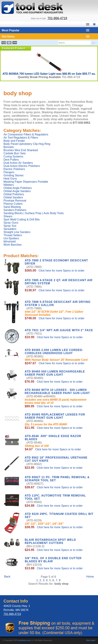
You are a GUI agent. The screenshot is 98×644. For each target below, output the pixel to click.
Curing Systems (13, 156)
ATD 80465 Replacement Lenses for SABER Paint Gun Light (55, 416)
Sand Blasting (12, 207)
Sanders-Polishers (15, 210)
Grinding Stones (14, 175)
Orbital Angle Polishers (18, 188)
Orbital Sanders (13, 197)
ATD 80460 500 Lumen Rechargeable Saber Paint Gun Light (55, 373)
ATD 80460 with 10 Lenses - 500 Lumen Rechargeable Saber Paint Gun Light (57, 391)
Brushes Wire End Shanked (21, 150)
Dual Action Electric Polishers (22, 166)
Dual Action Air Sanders (18, 163)
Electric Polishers (14, 169)
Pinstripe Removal (15, 201)
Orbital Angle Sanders (17, 191)
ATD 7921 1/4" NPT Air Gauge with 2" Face (59, 330)
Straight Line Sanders (17, 232)
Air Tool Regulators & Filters (21, 138)
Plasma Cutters (13, 204)
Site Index (91, 640)
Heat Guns (10, 179)
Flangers (9, 172)
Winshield (10, 242)
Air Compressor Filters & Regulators (26, 134)
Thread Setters (13, 235)
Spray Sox (10, 226)
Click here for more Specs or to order (61, 271)
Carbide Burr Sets (15, 153)
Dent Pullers (11, 160)
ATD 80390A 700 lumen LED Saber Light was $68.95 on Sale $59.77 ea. (49, 74)
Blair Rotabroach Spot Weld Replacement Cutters (50, 541)
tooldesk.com (24, 640)
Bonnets (9, 147)
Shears (8, 216)
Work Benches (13, 245)
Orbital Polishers (14, 194)
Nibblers (9, 185)
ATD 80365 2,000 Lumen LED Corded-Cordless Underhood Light (54, 352)
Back (7, 577)
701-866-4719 (57, 18)
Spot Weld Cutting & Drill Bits (22, 219)
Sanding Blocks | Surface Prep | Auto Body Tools (34, 213)
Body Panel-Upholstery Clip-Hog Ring (27, 144)
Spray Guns (11, 223)
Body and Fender (14, 141)
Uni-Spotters (11, 238)
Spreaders (10, 229)
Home (90, 577)
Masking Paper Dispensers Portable (26, 182)
